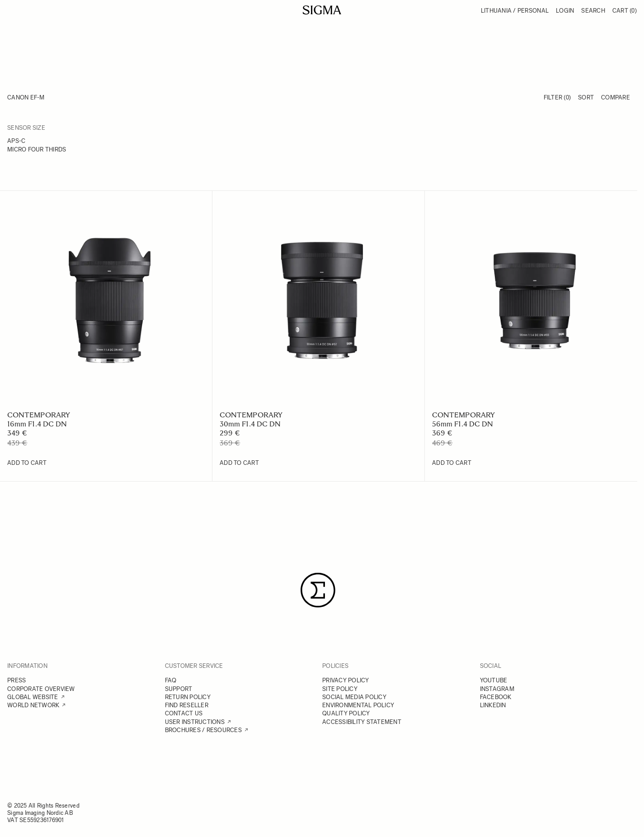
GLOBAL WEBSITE (33, 697)
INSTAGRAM (497, 689)
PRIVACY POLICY (346, 680)
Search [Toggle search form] (593, 11)
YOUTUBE (494, 680)
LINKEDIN (493, 705)
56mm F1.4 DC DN (463, 424)
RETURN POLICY (188, 697)
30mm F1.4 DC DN (250, 424)
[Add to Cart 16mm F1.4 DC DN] (27, 463)
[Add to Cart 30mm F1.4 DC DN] (239, 463)
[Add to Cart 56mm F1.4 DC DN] (452, 463)
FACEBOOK (496, 697)
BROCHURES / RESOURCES (203, 730)
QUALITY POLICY (346, 713)
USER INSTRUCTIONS (195, 722)
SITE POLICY (340, 689)
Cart (625, 11)
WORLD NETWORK (33, 705)
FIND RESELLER (187, 705)
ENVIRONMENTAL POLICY (358, 705)
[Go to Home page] (322, 10)
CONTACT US (184, 713)
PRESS (16, 680)
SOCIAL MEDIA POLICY (354, 697)
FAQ (171, 680)
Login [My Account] (565, 11)
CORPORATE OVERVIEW (41, 689)
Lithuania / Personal (515, 11)
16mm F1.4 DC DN (37, 424)
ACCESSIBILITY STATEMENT (362, 722)
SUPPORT (179, 689)
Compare (616, 97)
